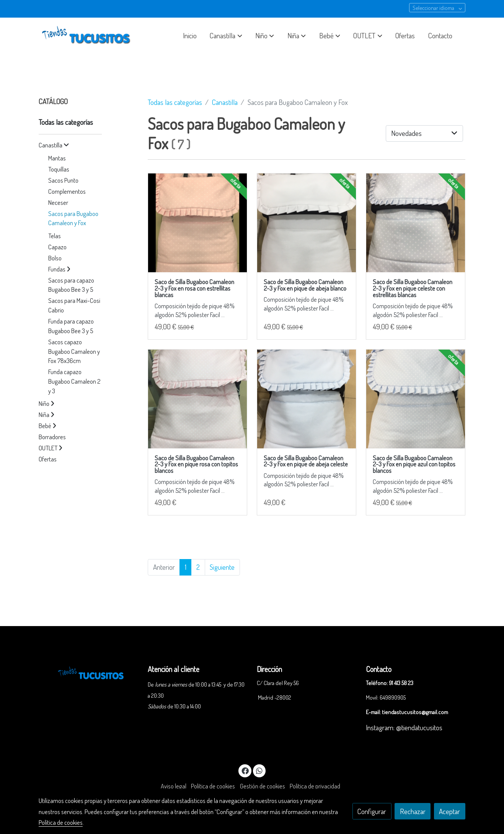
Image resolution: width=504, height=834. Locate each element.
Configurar (372, 811)
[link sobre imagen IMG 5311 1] (307, 223)
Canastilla (225, 102)
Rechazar (413, 811)
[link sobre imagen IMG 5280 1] (416, 223)
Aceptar (449, 811)
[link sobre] (88, 672)
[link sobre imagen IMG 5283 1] (416, 399)
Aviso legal (174, 786)
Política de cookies (213, 786)
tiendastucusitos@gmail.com (415, 712)
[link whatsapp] (259, 770)
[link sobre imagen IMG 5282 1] (307, 399)
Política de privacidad (315, 786)
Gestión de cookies (263, 786)
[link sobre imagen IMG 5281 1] (197, 399)
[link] (88, 36)
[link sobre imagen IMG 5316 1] (197, 223)
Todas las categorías (175, 102)
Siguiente (222, 567)
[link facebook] (245, 770)
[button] (226, 36)
